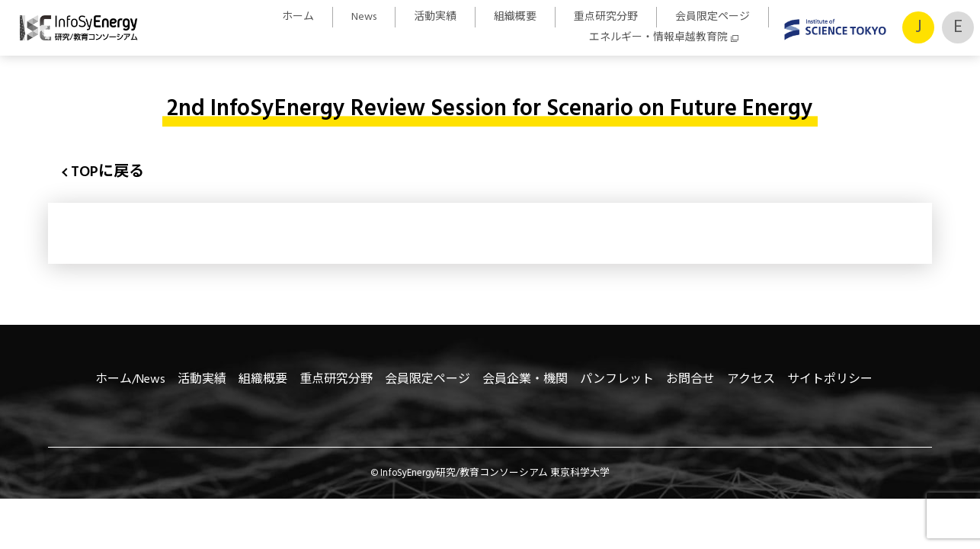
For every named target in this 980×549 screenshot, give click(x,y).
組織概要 (515, 17)
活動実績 (435, 17)
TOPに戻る (107, 172)
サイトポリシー (830, 380)
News (364, 17)
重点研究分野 (606, 17)
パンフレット (617, 380)
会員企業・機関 (525, 380)
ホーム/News (130, 380)
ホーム (298, 17)
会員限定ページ (713, 17)
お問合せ (690, 380)
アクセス (751, 380)
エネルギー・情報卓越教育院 (658, 38)
